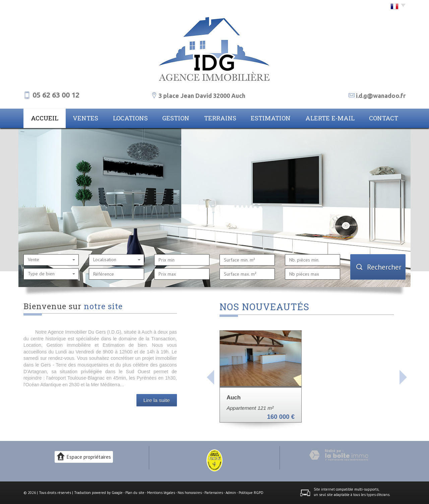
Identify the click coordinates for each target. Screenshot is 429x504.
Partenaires (214, 493)
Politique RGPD (251, 493)
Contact (384, 118)
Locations (130, 118)
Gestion (176, 118)
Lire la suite (157, 400)
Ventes (85, 118)
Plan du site (135, 493)
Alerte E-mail (330, 118)
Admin (231, 493)
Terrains (220, 118)
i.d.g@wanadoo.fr (381, 96)
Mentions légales (161, 493)
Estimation (271, 118)
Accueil (45, 118)
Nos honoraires (190, 493)
